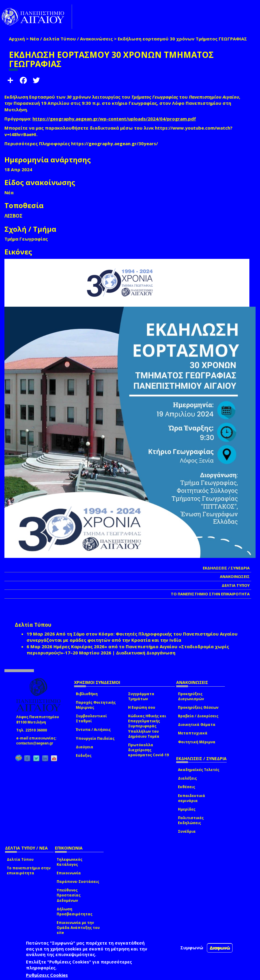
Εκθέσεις (187, 787)
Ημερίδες (187, 809)
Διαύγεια (85, 747)
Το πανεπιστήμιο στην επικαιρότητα (29, 870)
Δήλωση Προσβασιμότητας (75, 912)
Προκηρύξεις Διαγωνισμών (191, 696)
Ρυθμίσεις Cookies (47, 975)
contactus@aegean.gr (36, 743)
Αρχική (17, 39)
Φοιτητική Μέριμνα (197, 742)
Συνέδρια (187, 831)
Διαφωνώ (220, 948)
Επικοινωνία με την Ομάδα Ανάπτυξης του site (78, 928)
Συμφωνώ (192, 948)
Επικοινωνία (69, 873)
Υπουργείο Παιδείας (95, 738)
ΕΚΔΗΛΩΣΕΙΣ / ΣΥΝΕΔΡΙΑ (226, 568)
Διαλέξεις (187, 778)
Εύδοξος (84, 756)
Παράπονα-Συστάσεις (78, 882)
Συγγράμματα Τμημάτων (141, 696)
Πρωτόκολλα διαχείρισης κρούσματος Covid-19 (148, 750)
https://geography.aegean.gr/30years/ (115, 143)
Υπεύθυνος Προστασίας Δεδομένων (69, 895)
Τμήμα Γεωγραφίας (26, 239)
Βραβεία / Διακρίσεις (198, 716)
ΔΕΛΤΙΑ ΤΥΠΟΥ (236, 585)
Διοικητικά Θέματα (197, 725)
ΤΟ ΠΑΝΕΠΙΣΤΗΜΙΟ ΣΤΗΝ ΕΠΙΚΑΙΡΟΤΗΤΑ (210, 594)
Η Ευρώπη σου (142, 707)
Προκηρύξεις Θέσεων (198, 707)
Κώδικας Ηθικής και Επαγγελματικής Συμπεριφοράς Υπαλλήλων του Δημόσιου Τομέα (147, 726)
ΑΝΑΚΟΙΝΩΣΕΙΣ (235, 576)
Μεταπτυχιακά (193, 733)
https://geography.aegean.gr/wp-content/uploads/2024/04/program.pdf (114, 119)
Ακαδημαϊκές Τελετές (199, 770)
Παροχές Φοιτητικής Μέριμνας (96, 705)
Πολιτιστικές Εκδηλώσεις (191, 820)
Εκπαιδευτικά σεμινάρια (192, 798)
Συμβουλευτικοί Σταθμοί (91, 718)
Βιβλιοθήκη (87, 694)
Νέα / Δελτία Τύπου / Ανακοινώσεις (71, 39)
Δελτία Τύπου (20, 859)
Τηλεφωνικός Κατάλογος (70, 862)
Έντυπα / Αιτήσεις (93, 730)
